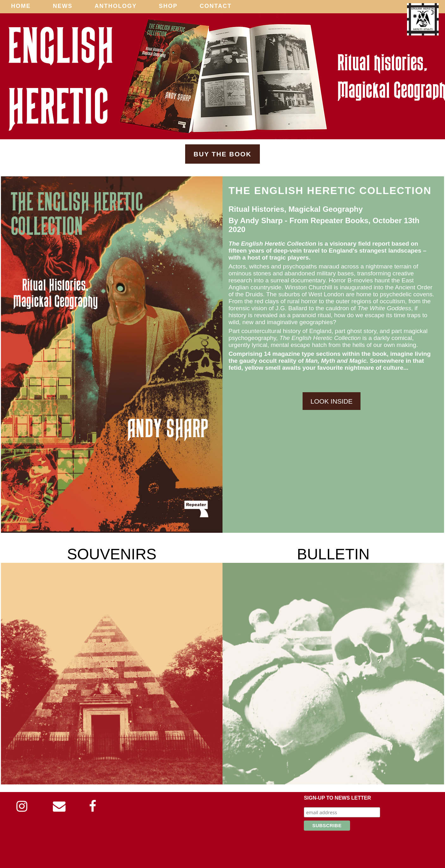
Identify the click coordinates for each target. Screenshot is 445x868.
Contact (216, 6)
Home (21, 6)
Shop (168, 6)
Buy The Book (222, 154)
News (63, 6)
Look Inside (332, 401)
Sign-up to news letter (337, 798)
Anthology (116, 6)
